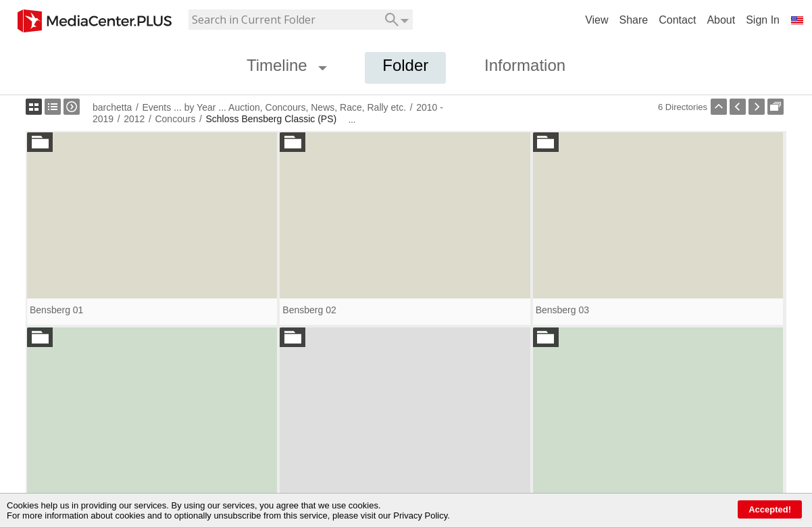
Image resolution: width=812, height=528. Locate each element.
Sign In (763, 20)
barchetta (112, 107)
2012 (134, 119)
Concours (175, 119)
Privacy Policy (420, 516)
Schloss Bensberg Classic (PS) (271, 119)
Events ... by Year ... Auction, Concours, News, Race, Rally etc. (274, 107)
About (721, 20)
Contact (677, 20)
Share (634, 20)
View (597, 20)
